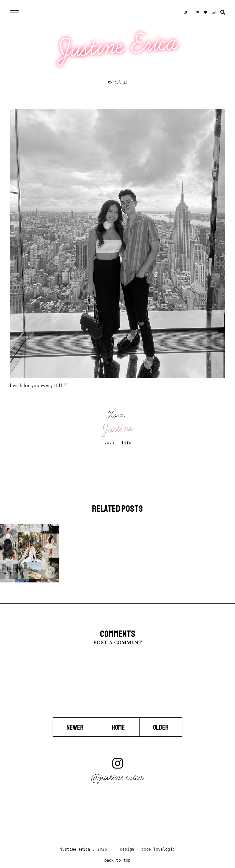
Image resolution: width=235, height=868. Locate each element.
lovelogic (164, 849)
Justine (118, 428)
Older (161, 728)
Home (119, 728)
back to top (117, 860)
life (126, 443)
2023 (109, 443)
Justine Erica (118, 46)
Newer (75, 728)
